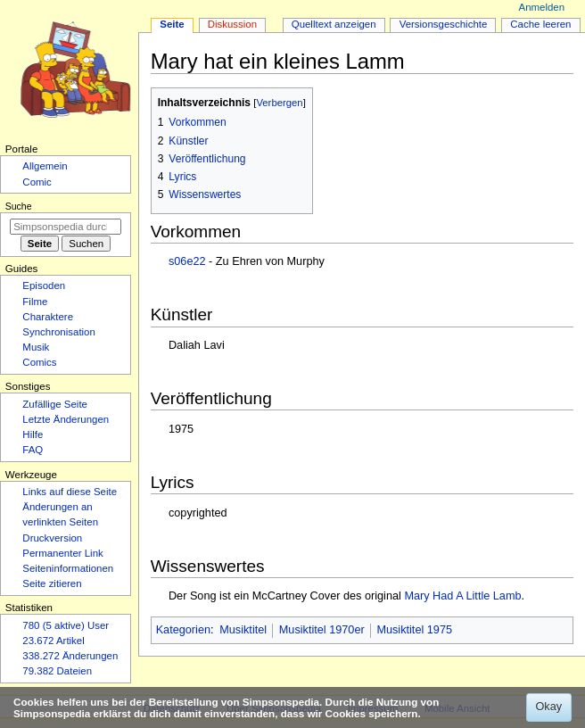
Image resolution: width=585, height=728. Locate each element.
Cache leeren (540, 24)
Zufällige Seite (55, 404)
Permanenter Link (62, 553)
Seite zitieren (52, 583)
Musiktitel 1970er (322, 630)
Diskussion (232, 24)
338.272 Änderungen (70, 656)
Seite (172, 24)
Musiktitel (243, 630)
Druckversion (52, 538)
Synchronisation (59, 332)
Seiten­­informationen (68, 568)
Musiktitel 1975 (414, 630)
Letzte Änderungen (66, 419)
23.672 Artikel (53, 641)
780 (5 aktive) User (66, 625)
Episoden (44, 285)
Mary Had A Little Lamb (462, 596)
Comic (37, 182)
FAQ (33, 450)
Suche (19, 206)
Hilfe (33, 434)
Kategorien (183, 630)
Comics (39, 362)
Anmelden (542, 7)
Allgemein (45, 166)
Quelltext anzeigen (334, 24)
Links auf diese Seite (70, 492)
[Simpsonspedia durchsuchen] (66, 227)
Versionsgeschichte (444, 24)
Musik (36, 347)
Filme (35, 302)
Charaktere (48, 317)
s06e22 (187, 261)
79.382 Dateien (57, 671)
